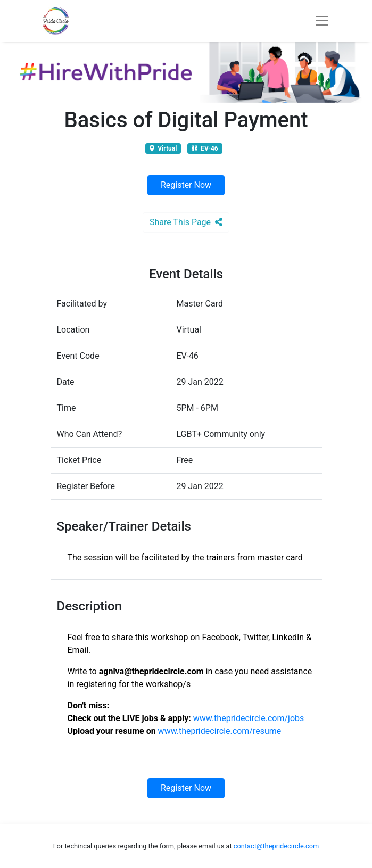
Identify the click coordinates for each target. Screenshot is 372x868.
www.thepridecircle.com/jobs (249, 718)
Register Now (186, 185)
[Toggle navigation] (322, 21)
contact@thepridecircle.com (276, 846)
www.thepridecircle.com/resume (220, 731)
